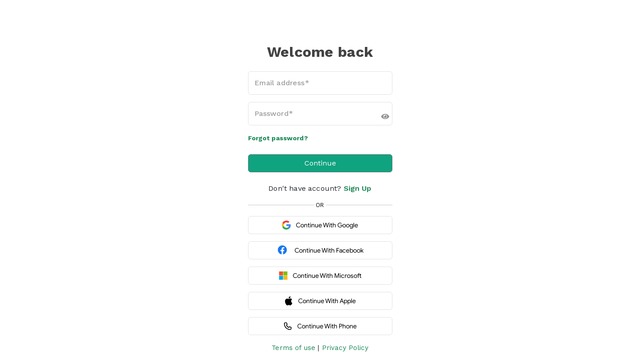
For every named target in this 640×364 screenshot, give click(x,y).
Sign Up (358, 188)
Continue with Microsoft (320, 276)
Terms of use (293, 348)
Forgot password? (278, 138)
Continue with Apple (320, 301)
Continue (320, 163)
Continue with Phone (320, 326)
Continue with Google (320, 225)
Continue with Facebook (320, 250)
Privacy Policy (345, 348)
